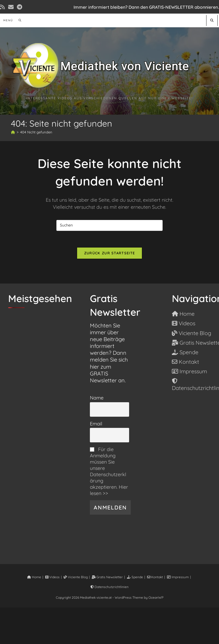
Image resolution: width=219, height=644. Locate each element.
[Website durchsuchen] (212, 20)
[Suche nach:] (18, 20)
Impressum (178, 577)
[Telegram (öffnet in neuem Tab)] (19, 7)
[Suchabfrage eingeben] (109, 225)
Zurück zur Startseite (109, 253)
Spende (135, 577)
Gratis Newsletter (107, 577)
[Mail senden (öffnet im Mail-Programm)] (11, 7)
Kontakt (155, 577)
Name (97, 398)
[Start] (13, 132)
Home (34, 577)
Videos (52, 577)
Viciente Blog (76, 577)
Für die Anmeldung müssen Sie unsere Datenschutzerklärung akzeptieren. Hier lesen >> (109, 471)
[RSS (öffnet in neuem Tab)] (3, 7)
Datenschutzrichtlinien (109, 587)
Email (96, 424)
